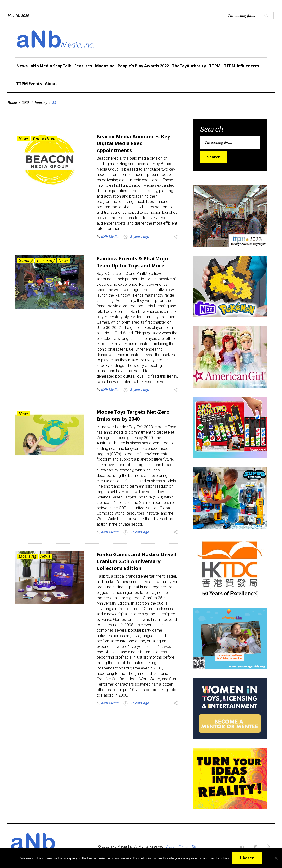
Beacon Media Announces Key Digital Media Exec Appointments (133, 143)
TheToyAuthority (189, 66)
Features (83, 66)
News (22, 66)
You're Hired (44, 138)
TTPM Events (29, 84)
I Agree (247, 858)
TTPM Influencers (241, 66)
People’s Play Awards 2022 (143, 66)
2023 (26, 103)
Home (12, 103)
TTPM (215, 66)
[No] (276, 858)
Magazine (105, 66)
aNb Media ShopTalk (51, 66)
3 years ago (140, 236)
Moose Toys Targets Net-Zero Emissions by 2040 (133, 415)
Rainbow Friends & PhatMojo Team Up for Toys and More (132, 262)
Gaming (26, 260)
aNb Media (110, 236)
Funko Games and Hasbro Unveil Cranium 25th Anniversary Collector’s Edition (136, 561)
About (51, 84)
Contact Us (187, 847)
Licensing (46, 260)
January (41, 103)
